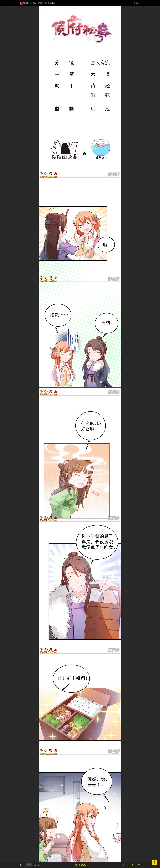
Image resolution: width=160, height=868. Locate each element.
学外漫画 (33, 3)
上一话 (37, 865)
